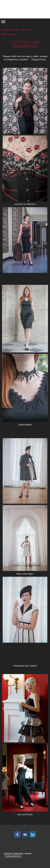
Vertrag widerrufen (13, 856)
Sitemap (28, 853)
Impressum (8, 853)
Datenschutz (19, 853)
